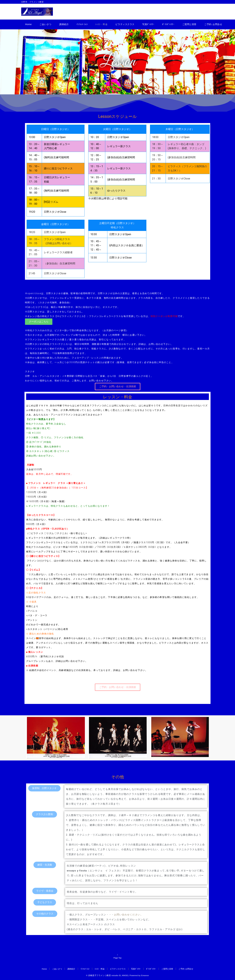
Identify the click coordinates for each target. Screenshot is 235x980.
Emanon (145, 975)
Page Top (117, 956)
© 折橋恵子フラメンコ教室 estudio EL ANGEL (108, 975)
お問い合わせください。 (129, 915)
